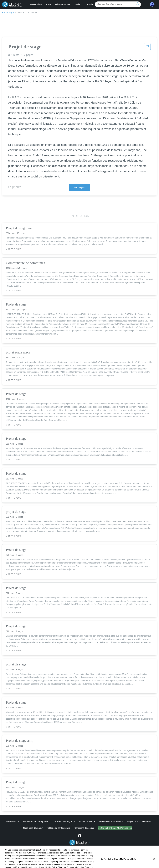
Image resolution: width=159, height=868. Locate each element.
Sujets (48, 4)
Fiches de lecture (62, 4)
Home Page (8, 13)
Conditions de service (72, 828)
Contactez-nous (12, 822)
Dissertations (36, 4)
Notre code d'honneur (21, 828)
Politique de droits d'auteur (111, 822)
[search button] (138, 4)
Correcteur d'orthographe (64, 822)
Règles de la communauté (139, 822)
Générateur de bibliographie (36, 822)
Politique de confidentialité (46, 828)
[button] (147, 48)
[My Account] (152, 4)
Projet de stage (28, 13)
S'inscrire (89, 4)
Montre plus (80, 187)
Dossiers (78, 4)
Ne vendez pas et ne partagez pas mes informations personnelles (115, 828)
